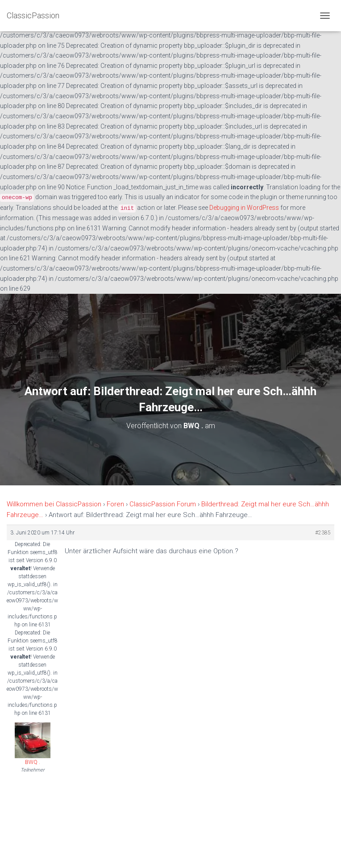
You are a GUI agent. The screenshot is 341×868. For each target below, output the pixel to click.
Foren (115, 504)
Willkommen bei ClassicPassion (54, 504)
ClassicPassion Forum (163, 504)
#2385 (323, 533)
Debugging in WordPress (244, 208)
